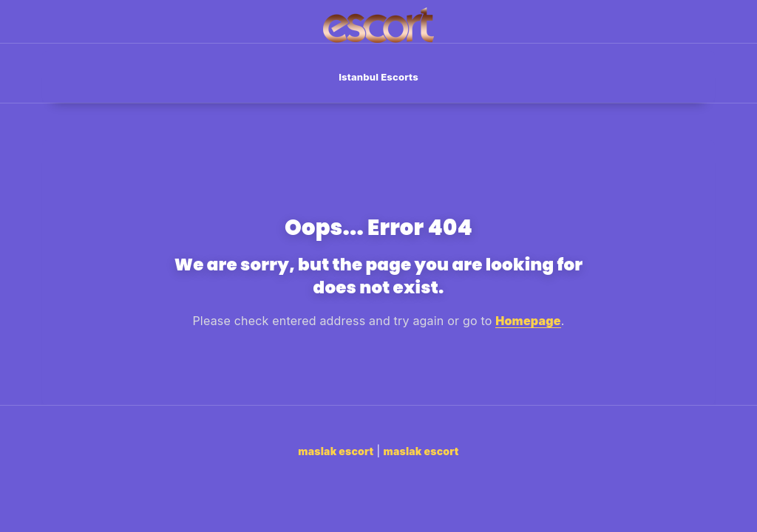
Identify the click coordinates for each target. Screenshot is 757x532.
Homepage (528, 321)
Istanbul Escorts (378, 77)
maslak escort (336, 451)
